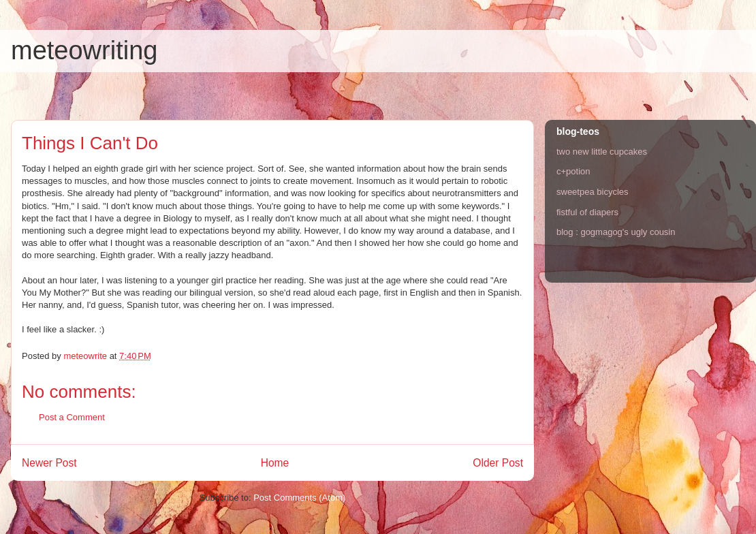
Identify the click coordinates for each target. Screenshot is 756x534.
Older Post (498, 463)
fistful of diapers (587, 212)
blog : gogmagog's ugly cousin (616, 232)
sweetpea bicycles (593, 192)
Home (275, 463)
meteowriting (84, 50)
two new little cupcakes (602, 152)
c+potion (573, 171)
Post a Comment (72, 417)
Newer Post (49, 463)
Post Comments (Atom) (299, 498)
